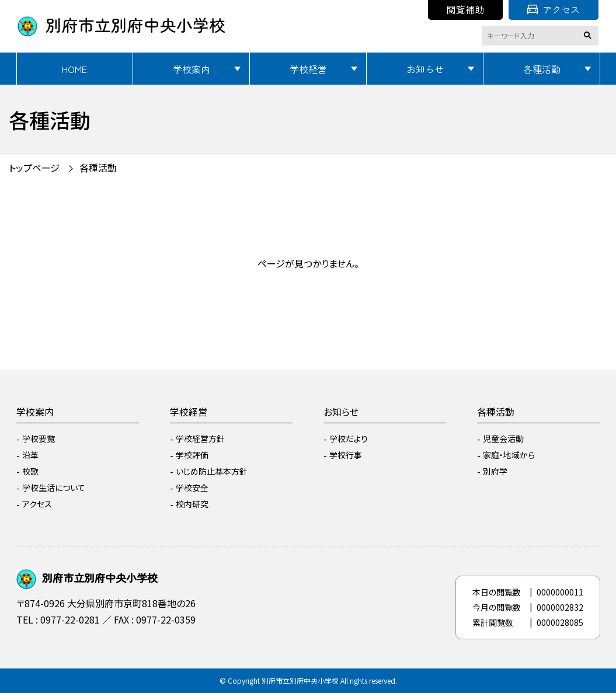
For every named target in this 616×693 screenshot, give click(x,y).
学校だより (349, 438)
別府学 (495, 471)
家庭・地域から (509, 455)
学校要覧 (39, 438)
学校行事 (346, 455)
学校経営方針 (200, 438)
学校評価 (192, 455)
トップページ (34, 168)
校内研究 (192, 504)
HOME (74, 69)
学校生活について (54, 487)
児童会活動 (503, 438)
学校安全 (192, 487)
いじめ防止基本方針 (212, 471)
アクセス (554, 9)
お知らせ (425, 69)
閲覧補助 (465, 9)
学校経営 (308, 69)
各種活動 (542, 69)
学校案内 (192, 69)
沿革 (30, 455)
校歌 (30, 471)
